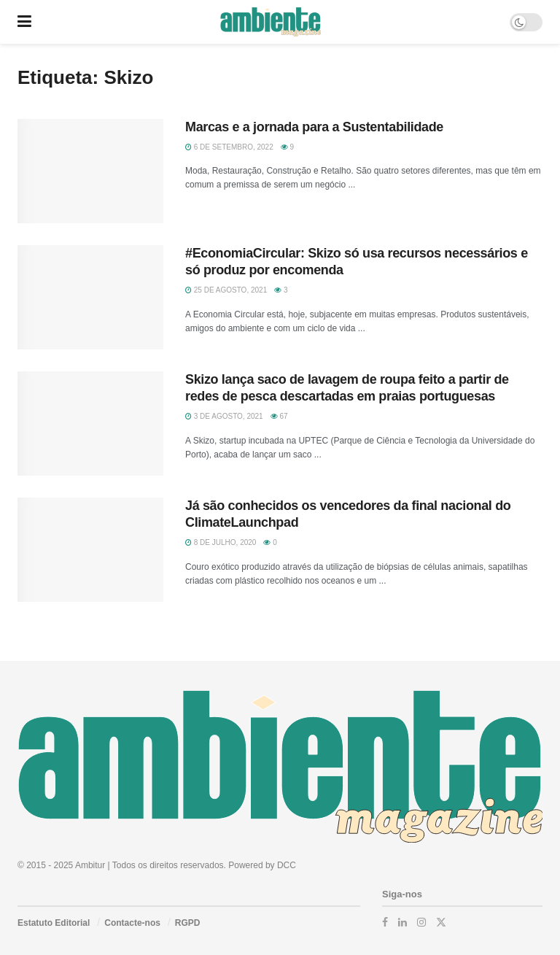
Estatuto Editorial (54, 923)
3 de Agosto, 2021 (224, 416)
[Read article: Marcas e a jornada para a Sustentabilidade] (90, 171)
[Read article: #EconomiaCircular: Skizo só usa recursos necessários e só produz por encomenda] (90, 297)
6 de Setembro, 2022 (229, 147)
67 (279, 416)
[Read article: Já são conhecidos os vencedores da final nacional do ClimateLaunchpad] (90, 550)
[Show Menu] (24, 22)
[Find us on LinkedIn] (402, 922)
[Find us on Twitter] (441, 922)
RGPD (188, 923)
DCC (287, 865)
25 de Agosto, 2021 (226, 290)
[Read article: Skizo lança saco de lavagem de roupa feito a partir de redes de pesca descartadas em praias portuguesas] (90, 424)
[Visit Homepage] (270, 22)
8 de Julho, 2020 (221, 542)
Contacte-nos (132, 923)
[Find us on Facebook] (385, 922)
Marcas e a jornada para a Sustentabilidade (314, 127)
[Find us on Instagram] (421, 922)
